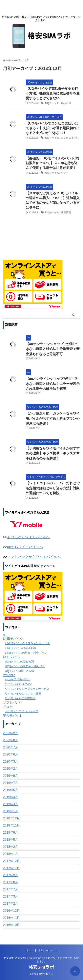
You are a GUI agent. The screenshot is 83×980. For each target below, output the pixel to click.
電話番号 (66, 103)
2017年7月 (11, 889)
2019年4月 (11, 797)
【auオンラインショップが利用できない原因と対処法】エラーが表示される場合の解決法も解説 (53, 384)
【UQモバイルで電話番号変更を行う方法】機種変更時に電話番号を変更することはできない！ (53, 93)
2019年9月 (11, 776)
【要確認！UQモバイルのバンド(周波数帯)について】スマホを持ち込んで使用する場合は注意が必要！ (52, 163)
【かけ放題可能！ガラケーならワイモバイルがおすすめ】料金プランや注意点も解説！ (53, 418)
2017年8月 (11, 882)
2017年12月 (11, 861)
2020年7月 (11, 747)
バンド (65, 173)
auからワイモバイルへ (25, 547)
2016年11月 (11, 918)
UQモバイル (52, 103)
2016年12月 (11, 911)
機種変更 (66, 212)
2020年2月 (11, 769)
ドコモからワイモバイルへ (29, 537)
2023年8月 (11, 740)
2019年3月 (11, 804)
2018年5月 (11, 840)
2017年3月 (11, 896)
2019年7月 (11, 783)
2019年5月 (11, 790)
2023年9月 (11, 733)
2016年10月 (11, 925)
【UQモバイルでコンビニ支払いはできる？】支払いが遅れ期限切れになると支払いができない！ (53, 128)
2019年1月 (11, 811)
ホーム (30, 950)
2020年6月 (11, 754)
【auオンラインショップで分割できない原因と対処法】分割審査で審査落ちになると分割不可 (53, 349)
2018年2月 (11, 847)
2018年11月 (11, 825)
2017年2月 (11, 904)
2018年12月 (11, 818)
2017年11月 (11, 868)
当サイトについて (47, 950)
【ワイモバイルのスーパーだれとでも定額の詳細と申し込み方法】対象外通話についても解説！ (53, 488)
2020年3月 (11, 761)
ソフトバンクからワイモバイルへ (34, 557)
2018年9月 (11, 833)
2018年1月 (11, 854)
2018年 (17, 60)
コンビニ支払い (70, 138)
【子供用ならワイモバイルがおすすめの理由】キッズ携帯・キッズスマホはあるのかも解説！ (53, 453)
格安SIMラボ (41, 967)
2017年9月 (11, 875)
